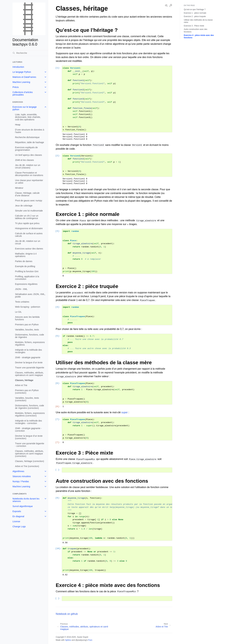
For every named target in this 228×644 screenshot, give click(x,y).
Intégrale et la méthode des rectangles (28, 351)
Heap (18, 125)
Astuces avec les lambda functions (27, 318)
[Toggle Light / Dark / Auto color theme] (171, 6)
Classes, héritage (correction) (30, 461)
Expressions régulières (26, 284)
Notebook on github (67, 614)
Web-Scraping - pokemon (28, 307)
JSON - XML (21, 289)
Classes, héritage (24, 380)
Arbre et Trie (21, 385)
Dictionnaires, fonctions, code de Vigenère (30, 336)
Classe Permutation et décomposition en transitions (29, 174)
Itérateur (19, 188)
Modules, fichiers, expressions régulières (30, 344)
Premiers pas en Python (27, 325)
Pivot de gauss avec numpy (29, 201)
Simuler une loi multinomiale (29, 211)
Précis (16, 87)
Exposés (17, 511)
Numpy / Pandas (21, 481)
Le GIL (18, 312)
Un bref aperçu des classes (28, 155)
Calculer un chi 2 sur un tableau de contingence (27, 217)
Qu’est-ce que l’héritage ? (195, 9)
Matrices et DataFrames (24, 77)
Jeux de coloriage (24, 206)
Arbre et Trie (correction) (27, 466)
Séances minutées (22, 476)
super (124, 412)
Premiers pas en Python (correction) (27, 392)
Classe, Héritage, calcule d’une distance (27, 194)
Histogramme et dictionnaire (29, 228)
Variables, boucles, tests (27, 330)
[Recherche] (29, 53)
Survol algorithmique (23, 506)
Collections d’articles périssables (23, 93)
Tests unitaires (22, 302)
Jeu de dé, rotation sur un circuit (28, 242)
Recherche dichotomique (27, 137)
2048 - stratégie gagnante (28, 357)
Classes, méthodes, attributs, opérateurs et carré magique (29, 374)
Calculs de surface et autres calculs (29, 235)
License (16, 521)
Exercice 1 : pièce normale (195, 13)
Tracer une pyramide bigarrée (30, 368)
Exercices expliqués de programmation (26, 149)
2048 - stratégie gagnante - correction (28, 430)
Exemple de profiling (25, 266)
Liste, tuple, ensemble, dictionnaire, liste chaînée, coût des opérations (28, 117)
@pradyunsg (81, 640)
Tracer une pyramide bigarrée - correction (30, 445)
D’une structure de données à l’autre (30, 131)
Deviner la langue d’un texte (29, 362)
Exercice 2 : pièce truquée (195, 16)
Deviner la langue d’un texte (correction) (29, 437)
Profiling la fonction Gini (27, 271)
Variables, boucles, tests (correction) (27, 399)
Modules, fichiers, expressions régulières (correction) (30, 414)
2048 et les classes (24, 160)
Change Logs (19, 526)
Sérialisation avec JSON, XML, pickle (30, 295)
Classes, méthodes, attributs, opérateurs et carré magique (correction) (29, 454)
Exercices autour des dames (29, 249)
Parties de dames (24, 261)
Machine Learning (21, 82)
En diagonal (18, 516)
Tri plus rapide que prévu (27, 223)
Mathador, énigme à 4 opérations (26, 255)
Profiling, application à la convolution (27, 278)
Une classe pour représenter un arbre (29, 182)
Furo (90, 640)
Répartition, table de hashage (30, 142)
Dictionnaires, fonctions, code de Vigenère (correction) (30, 407)
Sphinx (68, 640)
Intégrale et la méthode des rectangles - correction (28, 422)
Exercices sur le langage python (25, 108)
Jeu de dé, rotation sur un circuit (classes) (28, 166)
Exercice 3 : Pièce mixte (194, 26)
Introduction (18, 67)
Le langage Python (22, 72)
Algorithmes (18, 471)
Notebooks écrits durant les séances (26, 500)
